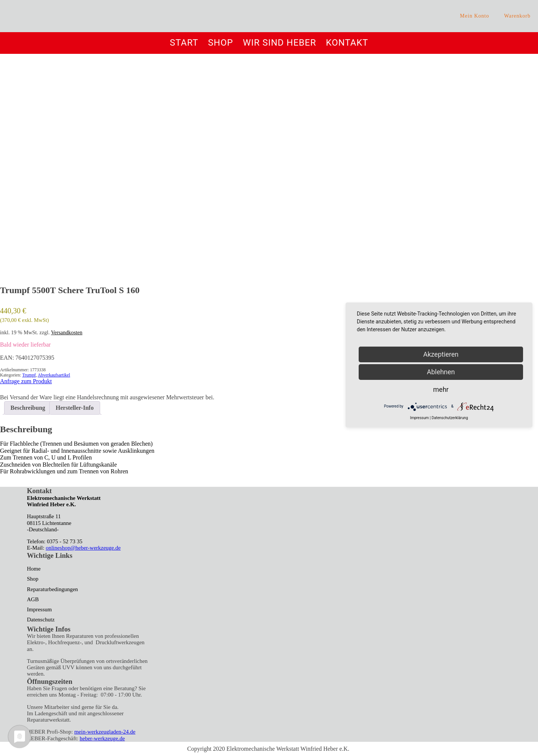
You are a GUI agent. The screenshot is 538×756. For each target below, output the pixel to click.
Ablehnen (441, 372)
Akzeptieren (441, 354)
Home (34, 569)
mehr (441, 389)
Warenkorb (517, 16)
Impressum (39, 609)
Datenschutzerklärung (450, 418)
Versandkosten (67, 332)
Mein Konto (474, 16)
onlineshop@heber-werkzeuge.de (83, 548)
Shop (221, 43)
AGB (33, 599)
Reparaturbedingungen (52, 589)
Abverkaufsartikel (54, 375)
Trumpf (29, 375)
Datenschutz (41, 620)
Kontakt (347, 43)
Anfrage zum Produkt (26, 381)
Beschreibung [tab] (28, 408)
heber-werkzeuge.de (102, 738)
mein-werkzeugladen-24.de (105, 732)
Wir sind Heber (279, 43)
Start (184, 43)
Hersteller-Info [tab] (75, 408)
